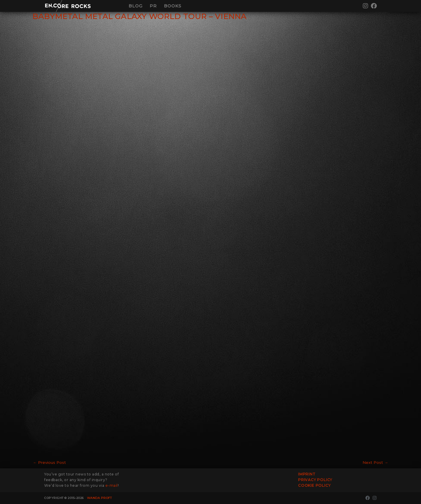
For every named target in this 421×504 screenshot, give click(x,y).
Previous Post (49, 462)
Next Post (375, 462)
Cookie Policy (314, 485)
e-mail (112, 485)
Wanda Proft (99, 498)
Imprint (307, 474)
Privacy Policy (315, 480)
